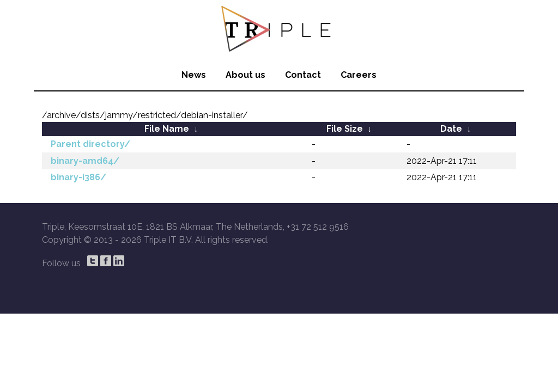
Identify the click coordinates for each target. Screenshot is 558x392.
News (194, 75)
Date (451, 129)
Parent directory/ (90, 144)
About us (245, 75)
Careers (359, 75)
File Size (345, 129)
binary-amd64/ (85, 161)
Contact (303, 75)
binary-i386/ (78, 177)
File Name (167, 129)
